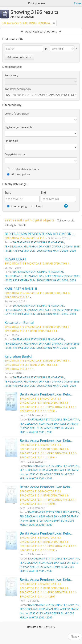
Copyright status (15, 154)
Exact (37, 206)
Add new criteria (19, 57)
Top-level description (18, 89)
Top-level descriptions (23, 169)
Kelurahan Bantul (18, 356)
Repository (11, 75)
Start (8, 193)
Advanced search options (41, 31)
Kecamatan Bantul (19, 323)
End (43, 193)
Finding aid (11, 141)
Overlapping (17, 206)
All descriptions (19, 174)
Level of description (17, 113)
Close (77, 3)
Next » (75, 636)
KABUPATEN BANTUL (21, 289)
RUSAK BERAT (15, 259)
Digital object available (19, 127)
